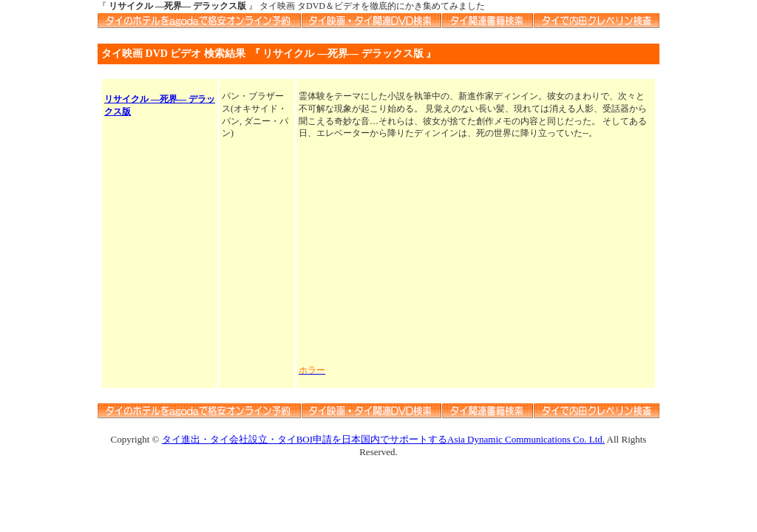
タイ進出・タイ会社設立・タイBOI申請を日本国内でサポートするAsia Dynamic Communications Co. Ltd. (383, 439)
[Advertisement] (476, 252)
